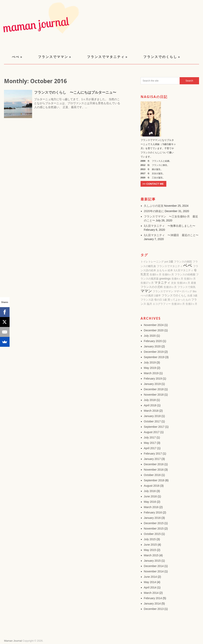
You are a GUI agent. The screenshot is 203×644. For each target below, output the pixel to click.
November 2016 (154, 470)
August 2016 (152, 486)
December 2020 (154, 330)
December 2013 (154, 609)
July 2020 (150, 336)
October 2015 (152, 534)
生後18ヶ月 (178, 304)
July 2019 (150, 362)
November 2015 (154, 529)
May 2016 (150, 502)
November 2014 (154, 571)
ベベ (188, 266)
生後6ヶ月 (168, 274)
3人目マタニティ (183, 270)
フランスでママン (55, 57)
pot (166, 262)
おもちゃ (162, 270)
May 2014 (150, 582)
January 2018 (152, 416)
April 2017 (150, 448)
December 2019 (154, 352)
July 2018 (150, 400)
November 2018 (154, 395)
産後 (193, 283)
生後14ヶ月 (184, 283)
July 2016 (150, 491)
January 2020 (152, 346)
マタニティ (162, 283)
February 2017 (153, 454)
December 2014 (154, 566)
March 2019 (151, 373)
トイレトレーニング (152, 262)
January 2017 (152, 459)
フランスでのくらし (162, 57)
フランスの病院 (183, 262)
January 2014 (152, 604)
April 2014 (150, 587)
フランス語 (147, 300)
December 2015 (154, 523)
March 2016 (151, 507)
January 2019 (152, 384)
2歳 (171, 261)
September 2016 (154, 480)
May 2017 (150, 443)
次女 (174, 283)
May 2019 (150, 368)
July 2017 (150, 437)
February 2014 (153, 598)
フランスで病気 (186, 287)
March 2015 (151, 555)
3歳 (195, 296)
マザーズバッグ (183, 291)
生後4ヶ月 (177, 279)
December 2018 (154, 389)
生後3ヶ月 (190, 279)
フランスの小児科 (152, 287)
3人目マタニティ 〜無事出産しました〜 (170, 226)
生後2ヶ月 (191, 304)
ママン (146, 291)
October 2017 (152, 421)
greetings (165, 279)
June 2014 (150, 577)
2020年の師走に (154, 211)
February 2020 (153, 341)
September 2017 (154, 427)
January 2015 (152, 561)
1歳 (165, 300)
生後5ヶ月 (156, 274)
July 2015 (150, 539)
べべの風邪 (147, 296)
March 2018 (151, 411)
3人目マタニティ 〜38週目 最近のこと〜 (171, 235)
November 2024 (154, 325)
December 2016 (154, 464)
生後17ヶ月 (147, 283)
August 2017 (152, 432)
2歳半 (158, 296)
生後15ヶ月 (170, 287)
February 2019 (153, 379)
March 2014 (151, 593)
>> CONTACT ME (153, 184)
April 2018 (150, 405)
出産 (190, 296)
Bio (195, 291)
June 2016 (150, 496)
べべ (17, 57)
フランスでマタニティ (107, 57)
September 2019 (154, 357)
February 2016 (153, 512)
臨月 (149, 304)
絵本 (170, 270)
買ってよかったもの (179, 300)
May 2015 (150, 550)
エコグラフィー (162, 304)
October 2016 (152, 475)
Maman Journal (13, 641)
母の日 (158, 300)
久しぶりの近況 (154, 206)
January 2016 (152, 518)
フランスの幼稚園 (185, 274)
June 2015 (150, 545)
